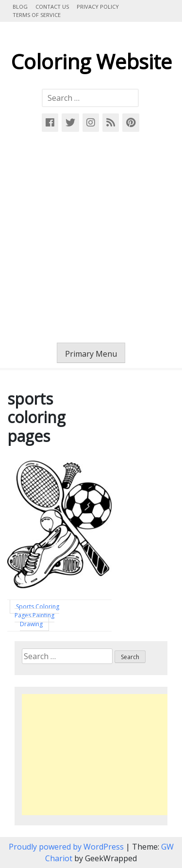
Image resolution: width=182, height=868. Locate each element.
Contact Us (52, 7)
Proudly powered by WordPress (67, 847)
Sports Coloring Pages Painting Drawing (37, 615)
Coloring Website (91, 61)
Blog (20, 7)
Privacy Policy (98, 7)
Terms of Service (37, 15)
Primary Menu (91, 354)
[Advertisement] (91, 237)
